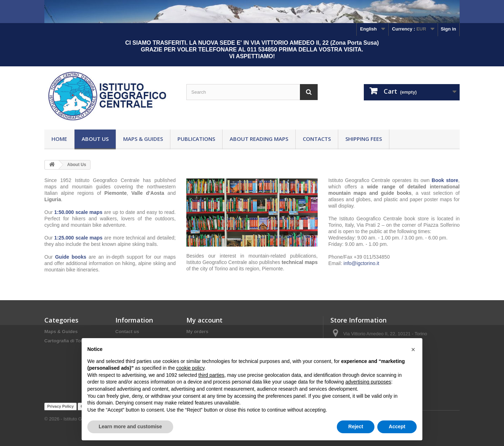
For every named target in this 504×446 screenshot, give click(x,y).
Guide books (71, 257)
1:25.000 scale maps (78, 238)
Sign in (448, 29)
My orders (197, 332)
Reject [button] (356, 426)
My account (204, 320)
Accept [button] (397, 426)
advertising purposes (368, 382)
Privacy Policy (61, 406)
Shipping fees (364, 139)
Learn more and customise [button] (130, 426)
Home (59, 139)
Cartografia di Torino (67, 341)
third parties (211, 375)
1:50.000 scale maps (78, 212)
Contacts (317, 139)
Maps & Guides (143, 139)
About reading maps (259, 139)
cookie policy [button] (190, 368)
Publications (196, 139)
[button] (413, 349)
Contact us (127, 332)
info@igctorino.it (361, 263)
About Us (95, 139)
